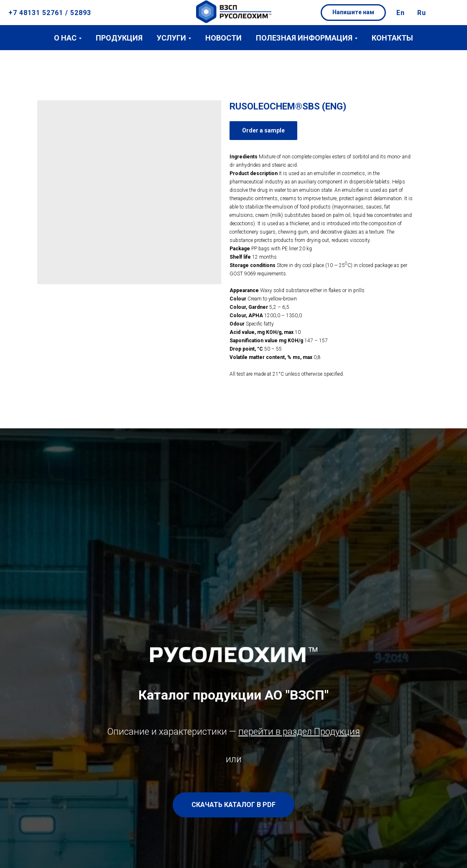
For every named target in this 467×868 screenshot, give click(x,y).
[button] (353, 13)
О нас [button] (65, 38)
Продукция (119, 38)
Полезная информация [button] (304, 38)
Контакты (392, 38)
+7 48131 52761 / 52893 (50, 13)
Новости (223, 38)
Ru (422, 13)
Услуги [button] (171, 38)
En (401, 13)
